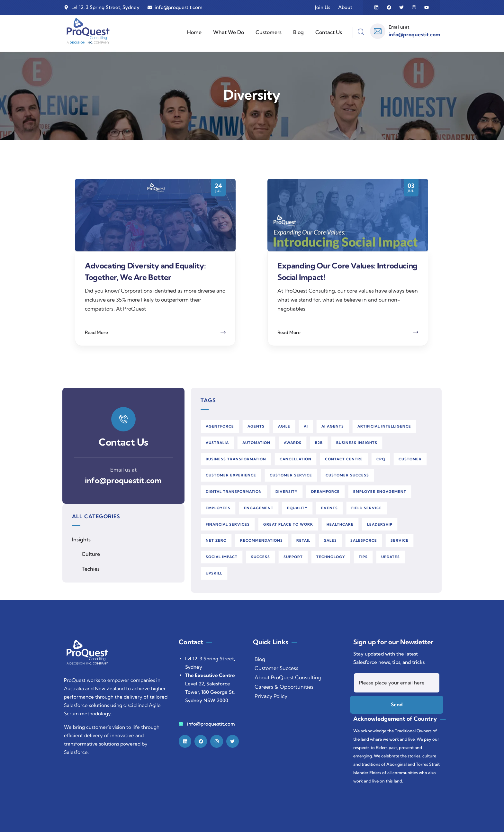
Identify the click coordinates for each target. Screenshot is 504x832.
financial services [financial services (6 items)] (228, 524)
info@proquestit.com (123, 480)
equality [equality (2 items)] (297, 508)
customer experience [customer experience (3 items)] (231, 475)
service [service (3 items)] (400, 540)
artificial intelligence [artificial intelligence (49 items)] (384, 426)
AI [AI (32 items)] (306, 426)
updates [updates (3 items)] (391, 557)
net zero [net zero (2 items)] (216, 540)
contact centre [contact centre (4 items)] (344, 459)
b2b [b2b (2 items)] (319, 443)
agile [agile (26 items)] (284, 426)
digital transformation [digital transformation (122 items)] (234, 492)
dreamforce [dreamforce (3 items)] (325, 492)
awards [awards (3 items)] (293, 443)
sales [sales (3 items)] (330, 540)
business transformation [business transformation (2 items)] (236, 459)
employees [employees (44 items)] (218, 508)
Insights (81, 539)
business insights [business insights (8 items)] (357, 443)
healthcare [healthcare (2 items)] (340, 524)
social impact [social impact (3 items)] (222, 557)
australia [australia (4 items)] (217, 443)
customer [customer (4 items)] (410, 459)
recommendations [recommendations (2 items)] (261, 540)
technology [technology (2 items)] (331, 557)
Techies (91, 569)
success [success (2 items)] (261, 557)
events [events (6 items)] (329, 508)
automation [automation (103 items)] (256, 443)
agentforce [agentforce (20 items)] (220, 426)
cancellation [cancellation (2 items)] (296, 459)
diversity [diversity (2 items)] (287, 492)
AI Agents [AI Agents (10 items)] (333, 426)
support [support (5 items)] (293, 557)
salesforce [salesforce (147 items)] (364, 540)
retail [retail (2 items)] (303, 540)
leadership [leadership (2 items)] (380, 524)
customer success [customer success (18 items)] (347, 475)
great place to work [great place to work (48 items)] (288, 524)
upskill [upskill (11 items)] (214, 573)
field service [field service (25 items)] (367, 508)
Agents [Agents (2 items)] (256, 426)
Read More (96, 332)
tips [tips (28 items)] (363, 557)
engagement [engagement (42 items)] (259, 508)
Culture (91, 554)
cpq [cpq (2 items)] (381, 459)
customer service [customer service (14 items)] (291, 475)
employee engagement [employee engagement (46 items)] (380, 492)
